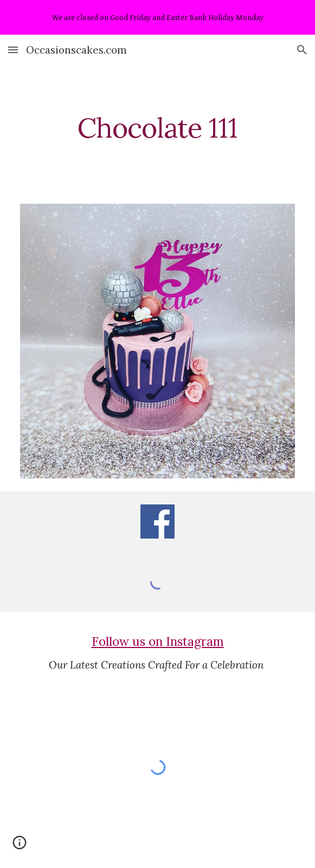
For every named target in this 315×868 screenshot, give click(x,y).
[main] (157, 128)
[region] (157, 17)
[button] (13, 50)
